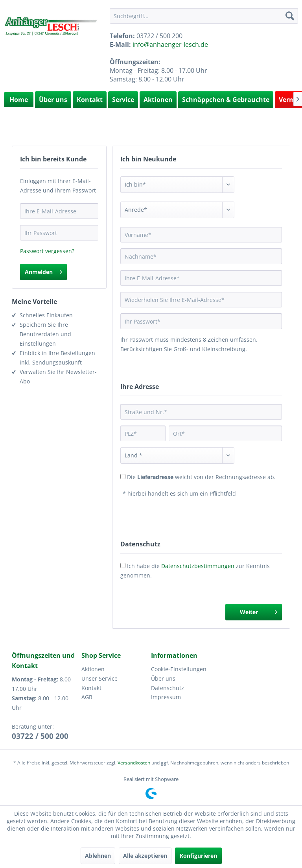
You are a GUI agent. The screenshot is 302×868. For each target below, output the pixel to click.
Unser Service (99, 678)
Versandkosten (134, 763)
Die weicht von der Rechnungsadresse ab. (201, 477)
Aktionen (158, 100)
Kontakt (90, 100)
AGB (87, 697)
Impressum (166, 697)
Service (123, 100)
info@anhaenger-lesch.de (170, 44)
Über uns (53, 100)
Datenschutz (168, 688)
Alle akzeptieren (145, 856)
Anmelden (43, 271)
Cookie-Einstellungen (179, 669)
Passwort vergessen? (47, 251)
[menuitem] (204, 16)
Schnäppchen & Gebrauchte (226, 100)
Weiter (259, 611)
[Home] (19, 100)
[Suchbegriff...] (204, 16)
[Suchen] (290, 16)
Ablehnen (98, 856)
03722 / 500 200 (40, 736)
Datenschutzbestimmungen (198, 566)
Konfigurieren (198, 856)
